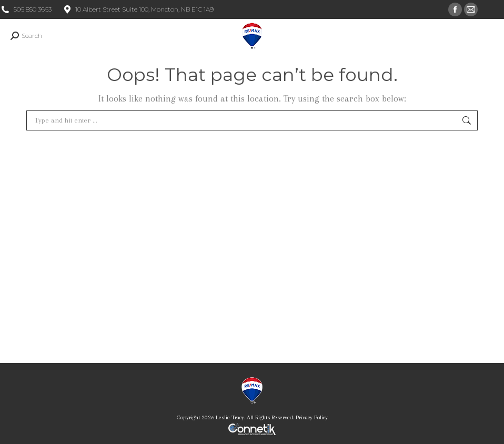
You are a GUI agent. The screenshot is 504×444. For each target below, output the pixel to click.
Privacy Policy (312, 417)
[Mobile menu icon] (487, 36)
